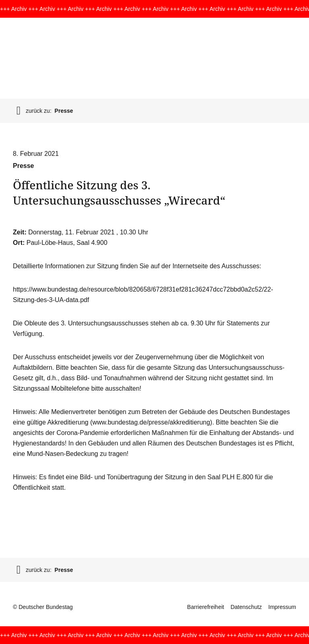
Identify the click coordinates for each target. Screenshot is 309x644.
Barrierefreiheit (206, 607)
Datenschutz (246, 607)
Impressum (282, 607)
